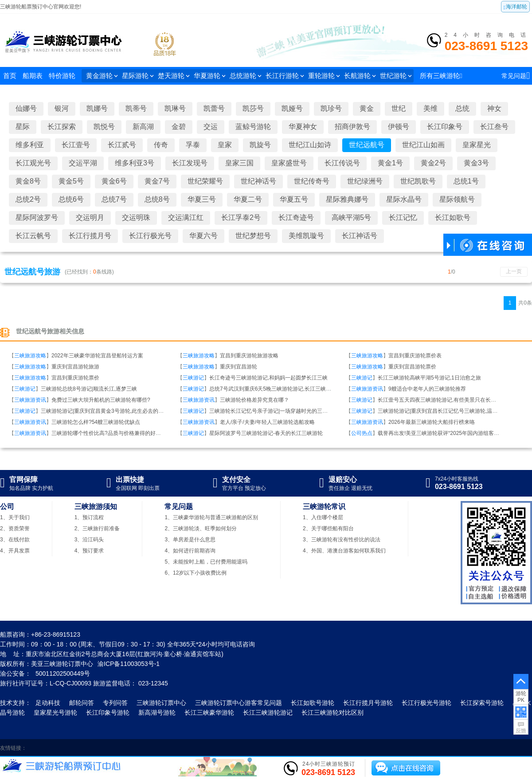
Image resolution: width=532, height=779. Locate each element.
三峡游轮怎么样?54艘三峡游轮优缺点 (96, 422)
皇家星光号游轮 (55, 712)
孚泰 (193, 145)
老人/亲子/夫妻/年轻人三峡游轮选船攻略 (267, 422)
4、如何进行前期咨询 (190, 551)
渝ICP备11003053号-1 (129, 664)
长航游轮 (360, 76)
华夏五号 (294, 199)
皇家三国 (239, 163)
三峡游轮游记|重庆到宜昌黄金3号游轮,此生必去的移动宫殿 (110, 411)
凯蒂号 (136, 108)
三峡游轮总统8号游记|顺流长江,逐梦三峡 (89, 389)
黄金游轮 (102, 76)
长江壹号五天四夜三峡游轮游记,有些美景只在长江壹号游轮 (448, 400)
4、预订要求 (89, 551)
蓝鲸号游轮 (253, 127)
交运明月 (90, 217)
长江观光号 (33, 163)
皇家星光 (477, 145)
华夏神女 (303, 127)
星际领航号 (457, 199)
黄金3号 (476, 163)
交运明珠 (136, 217)
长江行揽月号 (90, 236)
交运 (211, 127)
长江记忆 (403, 217)
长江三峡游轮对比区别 (332, 712)
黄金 (367, 108)
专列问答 (115, 703)
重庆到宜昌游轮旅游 (75, 367)
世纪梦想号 (253, 236)
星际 (23, 127)
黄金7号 (157, 181)
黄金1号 (390, 163)
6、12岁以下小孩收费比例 (196, 573)
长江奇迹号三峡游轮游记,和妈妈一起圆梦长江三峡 (268, 378)
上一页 (514, 271)
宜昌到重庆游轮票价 (75, 378)
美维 (430, 108)
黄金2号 (433, 163)
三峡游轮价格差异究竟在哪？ (254, 400)
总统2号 (28, 199)
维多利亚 (30, 145)
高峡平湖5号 (351, 217)
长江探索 (62, 127)
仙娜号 (26, 108)
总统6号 (71, 199)
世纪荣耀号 (205, 181)
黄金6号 (114, 181)
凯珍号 (331, 108)
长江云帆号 (33, 236)
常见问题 (516, 76)
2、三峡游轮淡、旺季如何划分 (201, 528)
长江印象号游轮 (108, 712)
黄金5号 (71, 181)
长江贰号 (122, 145)
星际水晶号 (404, 199)
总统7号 (114, 199)
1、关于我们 (15, 517)
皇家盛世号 (289, 163)
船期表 (33, 76)
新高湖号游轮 (157, 712)
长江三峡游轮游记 (268, 712)
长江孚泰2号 (241, 217)
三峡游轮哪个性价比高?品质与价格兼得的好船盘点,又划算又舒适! (129, 433)
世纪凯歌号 (418, 181)
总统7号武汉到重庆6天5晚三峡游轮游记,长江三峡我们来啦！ (281, 389)
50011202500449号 (63, 673)
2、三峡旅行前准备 (97, 528)
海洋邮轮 (515, 7)
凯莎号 (253, 108)
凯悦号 (104, 127)
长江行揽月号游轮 (368, 703)
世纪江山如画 (423, 145)
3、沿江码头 (89, 540)
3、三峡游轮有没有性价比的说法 (342, 540)
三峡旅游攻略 (30, 356)
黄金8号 (28, 181)
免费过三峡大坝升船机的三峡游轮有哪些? (101, 400)
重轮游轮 (324, 76)
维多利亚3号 (135, 163)
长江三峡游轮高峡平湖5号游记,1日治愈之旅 (429, 378)
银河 (62, 108)
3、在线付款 (15, 540)
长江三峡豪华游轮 (209, 712)
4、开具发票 (15, 551)
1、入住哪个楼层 (323, 517)
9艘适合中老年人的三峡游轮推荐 (427, 389)
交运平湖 (83, 163)
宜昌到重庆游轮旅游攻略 (249, 356)
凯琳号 (175, 108)
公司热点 (362, 433)
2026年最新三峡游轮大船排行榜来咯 (432, 422)
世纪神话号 (258, 181)
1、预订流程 (89, 517)
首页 (10, 76)
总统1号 (466, 181)
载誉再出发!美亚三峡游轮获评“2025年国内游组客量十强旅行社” (453, 433)
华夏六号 (203, 236)
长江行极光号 (150, 236)
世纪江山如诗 (310, 145)
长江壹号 (76, 145)
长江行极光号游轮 (426, 703)
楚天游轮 (174, 76)
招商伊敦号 (352, 127)
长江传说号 (342, 163)
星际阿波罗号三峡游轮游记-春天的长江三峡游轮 (266, 433)
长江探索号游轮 (482, 703)
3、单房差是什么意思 (190, 540)
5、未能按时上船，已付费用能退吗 (206, 562)
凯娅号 (292, 108)
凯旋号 (260, 145)
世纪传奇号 (312, 181)
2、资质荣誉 (15, 528)
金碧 (179, 127)
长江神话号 (360, 236)
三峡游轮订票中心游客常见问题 (239, 703)
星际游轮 (138, 76)
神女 (494, 108)
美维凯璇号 (306, 236)
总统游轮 (245, 76)
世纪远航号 (367, 145)
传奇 (161, 145)
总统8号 (157, 199)
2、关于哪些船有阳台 (328, 528)
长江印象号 (445, 127)
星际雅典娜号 (347, 199)
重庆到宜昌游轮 (239, 367)
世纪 (399, 108)
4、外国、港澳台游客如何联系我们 (344, 551)
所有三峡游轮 (441, 76)
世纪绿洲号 (365, 181)
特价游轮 (62, 76)
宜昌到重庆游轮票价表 (415, 356)
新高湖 (143, 127)
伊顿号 (399, 127)
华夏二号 (248, 199)
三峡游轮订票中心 (161, 703)
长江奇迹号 (296, 217)
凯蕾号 (214, 108)
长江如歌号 (453, 217)
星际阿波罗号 (37, 217)
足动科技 (48, 703)
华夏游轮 (209, 76)
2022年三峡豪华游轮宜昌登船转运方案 (97, 356)
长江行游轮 (285, 76)
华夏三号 (202, 199)
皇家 (225, 145)
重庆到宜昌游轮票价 (412, 367)
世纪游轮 (396, 76)
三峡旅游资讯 (367, 389)
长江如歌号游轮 (313, 703)
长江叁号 (494, 127)
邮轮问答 (82, 703)
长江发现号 (190, 163)
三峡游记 (193, 378)
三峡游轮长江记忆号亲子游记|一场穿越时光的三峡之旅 (274, 411)
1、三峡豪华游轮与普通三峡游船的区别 (211, 517)
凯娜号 (97, 108)
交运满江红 (186, 217)
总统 (462, 108)
